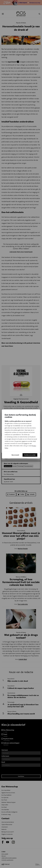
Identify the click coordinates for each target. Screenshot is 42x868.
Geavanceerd (15, 455)
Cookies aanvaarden (30, 455)
